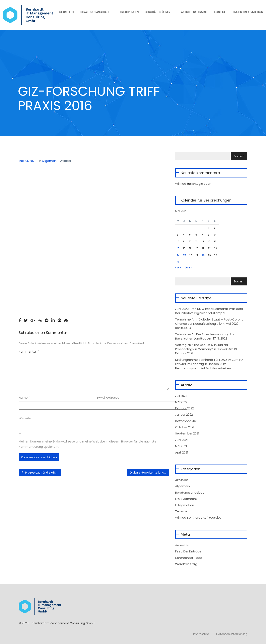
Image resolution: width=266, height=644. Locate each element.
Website (25, 418)
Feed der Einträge (188, 551)
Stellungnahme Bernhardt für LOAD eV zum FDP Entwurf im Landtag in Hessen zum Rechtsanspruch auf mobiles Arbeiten (210, 364)
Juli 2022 (181, 396)
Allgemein (49, 161)
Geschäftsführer (159, 12)
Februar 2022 (184, 408)
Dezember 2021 (186, 421)
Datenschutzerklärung (232, 634)
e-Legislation (185, 505)
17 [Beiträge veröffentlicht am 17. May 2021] (178, 248)
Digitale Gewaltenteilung (149, 473)
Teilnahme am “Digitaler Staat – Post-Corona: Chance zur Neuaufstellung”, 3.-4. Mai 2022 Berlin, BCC (210, 324)
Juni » (189, 267)
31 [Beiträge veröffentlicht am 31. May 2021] (178, 262)
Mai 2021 (181, 446)
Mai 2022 (181, 402)
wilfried (181, 184)
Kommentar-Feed (189, 558)
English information (248, 12)
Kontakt (220, 12)
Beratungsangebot (96, 12)
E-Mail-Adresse (109, 398)
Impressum (201, 634)
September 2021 (187, 433)
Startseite (66, 12)
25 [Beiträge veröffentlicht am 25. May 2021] (184, 255)
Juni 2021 (181, 440)
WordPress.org (186, 564)
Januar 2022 (184, 415)
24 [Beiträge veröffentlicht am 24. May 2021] (178, 255)
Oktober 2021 (185, 427)
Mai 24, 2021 (27, 161)
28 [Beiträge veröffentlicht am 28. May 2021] (203, 255)
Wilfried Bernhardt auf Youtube (198, 518)
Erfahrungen (129, 12)
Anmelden (183, 545)
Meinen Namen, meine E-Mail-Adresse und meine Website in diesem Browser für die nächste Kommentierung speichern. (88, 444)
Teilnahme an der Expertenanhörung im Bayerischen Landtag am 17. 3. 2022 (204, 336)
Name (24, 398)
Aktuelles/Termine (194, 12)
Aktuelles (182, 480)
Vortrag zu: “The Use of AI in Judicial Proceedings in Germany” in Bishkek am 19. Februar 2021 (206, 349)
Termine (181, 511)
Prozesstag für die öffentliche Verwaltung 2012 (41, 473)
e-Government (186, 499)
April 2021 (182, 452)
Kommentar (29, 351)
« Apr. (179, 267)
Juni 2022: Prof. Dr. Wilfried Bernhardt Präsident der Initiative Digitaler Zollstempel (209, 311)
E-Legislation (202, 184)
